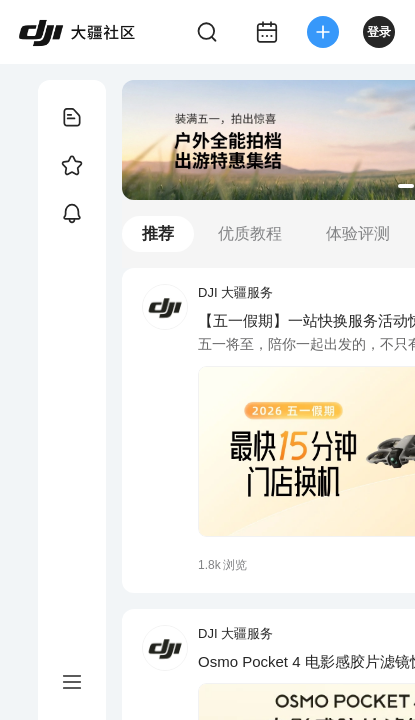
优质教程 (250, 233)
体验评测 (358, 233)
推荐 (158, 233)
